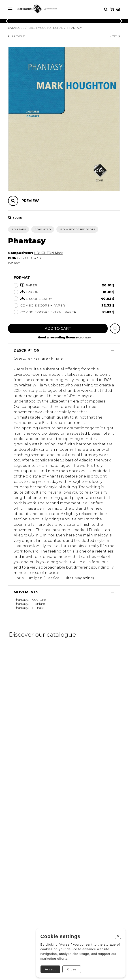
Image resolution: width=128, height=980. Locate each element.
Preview (30, 201)
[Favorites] (115, 328)
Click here (84, 337)
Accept (50, 969)
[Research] (106, 9)
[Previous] (7, 21)
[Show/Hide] (113, 350)
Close (72, 969)
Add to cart (58, 328)
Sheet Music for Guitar (46, 28)
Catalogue (16, 28)
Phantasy (75, 28)
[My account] (118, 9)
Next (115, 36)
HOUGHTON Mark (48, 253)
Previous (17, 36)
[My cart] (112, 9)
